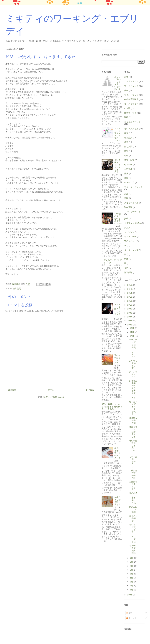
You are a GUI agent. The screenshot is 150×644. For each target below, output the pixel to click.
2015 (130, 289)
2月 (132, 586)
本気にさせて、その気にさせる (117, 453)
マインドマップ (131, 95)
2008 (130, 313)
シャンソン (129, 232)
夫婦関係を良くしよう (133, 486)
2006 (130, 321)
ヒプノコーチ (130, 237)
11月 (132, 332)
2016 (130, 285)
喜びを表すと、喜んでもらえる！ (117, 166)
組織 (126, 155)
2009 (130, 309)
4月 (132, 578)
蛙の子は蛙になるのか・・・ (133, 447)
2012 (130, 301)
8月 (132, 562)
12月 (132, 328)
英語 (126, 268)
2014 (130, 293)
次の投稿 (12, 390)
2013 (130, 297)
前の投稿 (90, 390)
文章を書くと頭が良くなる (133, 432)
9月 (132, 558)
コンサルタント (131, 81)
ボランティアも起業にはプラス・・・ (133, 348)
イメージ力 (129, 182)
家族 (126, 194)
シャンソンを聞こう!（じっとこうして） (118, 310)
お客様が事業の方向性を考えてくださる (133, 389)
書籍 (126, 178)
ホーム (51, 390)
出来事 (127, 108)
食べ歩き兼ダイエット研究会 (133, 408)
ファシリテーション (133, 212)
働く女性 (128, 147)
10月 (132, 336)
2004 (130, 595)
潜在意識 (128, 207)
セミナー (128, 165)
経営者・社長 (130, 113)
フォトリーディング (133, 187)
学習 (126, 142)
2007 (130, 317)
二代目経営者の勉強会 (133, 474)
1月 (132, 590)
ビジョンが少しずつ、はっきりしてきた (133, 533)
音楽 (126, 198)
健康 (126, 173)
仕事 (126, 90)
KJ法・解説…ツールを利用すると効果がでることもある (112, 407)
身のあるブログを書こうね (133, 498)
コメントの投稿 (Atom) (53, 397)
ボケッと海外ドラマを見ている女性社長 (117, 83)
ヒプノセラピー (131, 104)
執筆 (126, 151)
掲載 (126, 219)
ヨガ (126, 245)
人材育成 (128, 169)
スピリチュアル (131, 203)
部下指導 (128, 272)
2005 (130, 325)
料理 (126, 259)
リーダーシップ (131, 250)
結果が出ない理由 (133, 509)
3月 (132, 582)
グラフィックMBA (132, 223)
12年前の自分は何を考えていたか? (118, 219)
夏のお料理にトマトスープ (117, 359)
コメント (131, 618)
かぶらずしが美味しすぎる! (118, 501)
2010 (130, 305)
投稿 (129, 613)
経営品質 (17, 289)
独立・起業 (129, 160)
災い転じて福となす (133, 364)
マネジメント (130, 241)
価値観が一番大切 (133, 421)
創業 (126, 77)
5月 (132, 574)
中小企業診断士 (131, 99)
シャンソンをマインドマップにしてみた (117, 134)
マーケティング (131, 86)
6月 (132, 570)
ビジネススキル (131, 129)
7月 (132, 566)
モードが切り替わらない (133, 462)
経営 (126, 133)
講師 (126, 117)
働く (126, 254)
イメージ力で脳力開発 (133, 549)
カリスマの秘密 (133, 518)
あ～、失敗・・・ (133, 374)
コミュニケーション (133, 122)
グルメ (127, 228)
